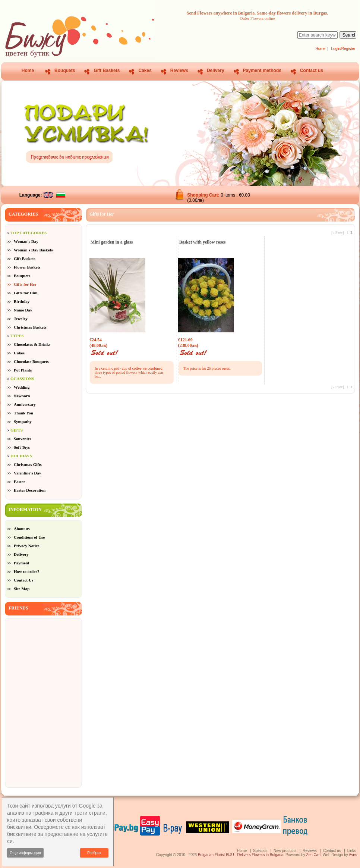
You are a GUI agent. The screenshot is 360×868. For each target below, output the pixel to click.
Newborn (22, 396)
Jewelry (21, 319)
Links (352, 851)
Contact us (312, 70)
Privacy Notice (27, 546)
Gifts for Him (26, 293)
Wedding (22, 387)
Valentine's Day (27, 473)
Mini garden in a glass (112, 242)
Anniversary (25, 404)
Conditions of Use (29, 537)
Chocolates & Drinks (32, 344)
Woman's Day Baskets (33, 250)
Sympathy (23, 422)
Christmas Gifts (28, 464)
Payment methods (262, 70)
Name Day (23, 310)
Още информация (25, 853)
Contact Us (23, 580)
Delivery (216, 70)
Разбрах (94, 853)
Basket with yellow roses (203, 242)
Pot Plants (23, 370)
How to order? (26, 571)
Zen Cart (314, 855)
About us (22, 529)
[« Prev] (338, 233)
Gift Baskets (107, 70)
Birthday (22, 301)
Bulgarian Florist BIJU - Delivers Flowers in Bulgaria (241, 855)
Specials (260, 851)
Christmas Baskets (30, 327)
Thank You (23, 413)
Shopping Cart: (204, 195)
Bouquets (65, 70)
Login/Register (343, 49)
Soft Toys (22, 447)
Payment (22, 563)
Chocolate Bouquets (31, 361)
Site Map (22, 589)
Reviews (179, 70)
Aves (353, 855)
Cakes (145, 70)
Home (320, 49)
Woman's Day (26, 241)
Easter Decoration (30, 490)
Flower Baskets (27, 267)
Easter (20, 482)
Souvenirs (22, 439)
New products (285, 851)
